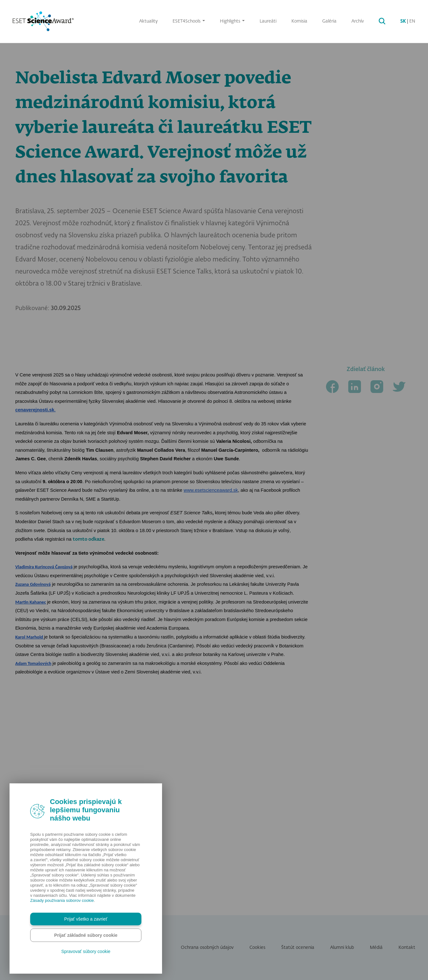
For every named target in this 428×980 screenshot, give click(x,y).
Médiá (376, 948)
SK (403, 21)
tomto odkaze (88, 755)
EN (412, 21)
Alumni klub (342, 948)
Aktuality (148, 21)
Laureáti (268, 21)
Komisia (299, 21)
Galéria (329, 21)
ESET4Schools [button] (187, 21)
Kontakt (407, 948)
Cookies (257, 948)
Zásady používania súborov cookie (62, 900)
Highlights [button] (231, 21)
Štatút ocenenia (298, 948)
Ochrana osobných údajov (207, 948)
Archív (358, 21)
